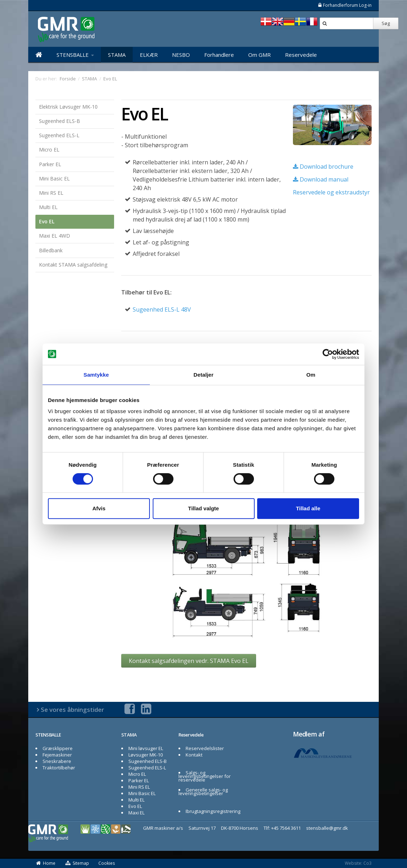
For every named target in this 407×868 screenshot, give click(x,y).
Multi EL (48, 207)
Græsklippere (58, 748)
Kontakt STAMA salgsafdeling (73, 265)
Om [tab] (311, 375)
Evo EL (47, 221)
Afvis (99, 508)
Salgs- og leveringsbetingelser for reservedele (205, 776)
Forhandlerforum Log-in (345, 5)
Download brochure (323, 167)
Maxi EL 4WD (55, 236)
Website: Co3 (358, 863)
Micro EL (49, 150)
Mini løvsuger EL (146, 748)
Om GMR (259, 55)
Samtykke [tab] (96, 375)
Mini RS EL (51, 193)
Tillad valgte (203, 508)
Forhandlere (219, 55)
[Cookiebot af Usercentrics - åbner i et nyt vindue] (328, 354)
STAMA (117, 55)
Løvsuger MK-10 (146, 755)
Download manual (321, 179)
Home (45, 863)
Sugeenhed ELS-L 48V (162, 309)
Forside (68, 79)
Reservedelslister (205, 748)
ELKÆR (149, 55)
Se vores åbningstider (72, 710)
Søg (386, 23)
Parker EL (50, 164)
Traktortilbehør (59, 768)
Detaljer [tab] (203, 375)
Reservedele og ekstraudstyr (331, 192)
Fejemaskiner (57, 755)
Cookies (107, 863)
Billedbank (51, 250)
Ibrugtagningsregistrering (213, 811)
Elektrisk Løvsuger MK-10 (68, 107)
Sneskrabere (57, 761)
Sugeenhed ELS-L (59, 135)
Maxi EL (136, 813)
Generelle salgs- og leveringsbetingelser (203, 792)
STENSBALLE (75, 55)
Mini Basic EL (54, 178)
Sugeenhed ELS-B (60, 121)
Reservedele (301, 55)
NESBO (181, 55)
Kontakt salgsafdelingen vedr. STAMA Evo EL (189, 661)
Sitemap (77, 863)
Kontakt (194, 755)
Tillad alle (308, 508)
